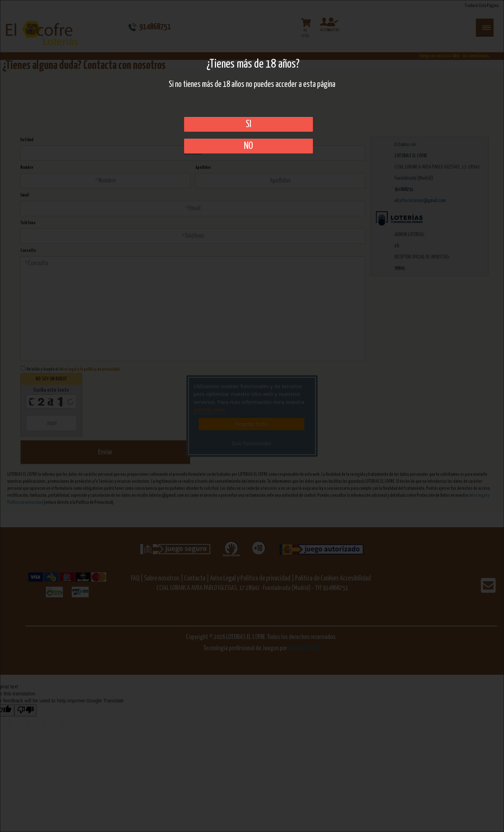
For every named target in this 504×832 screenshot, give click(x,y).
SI (248, 124)
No (248, 146)
